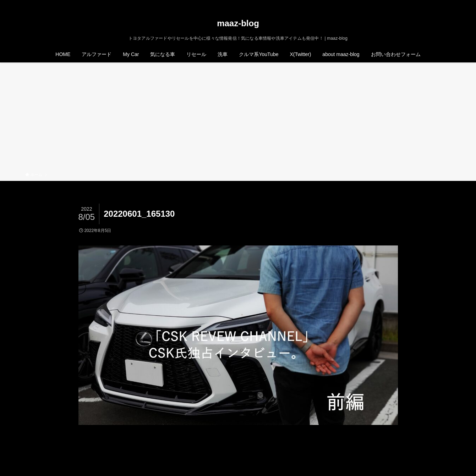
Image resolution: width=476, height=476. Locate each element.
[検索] (447, 4)
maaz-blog (238, 23)
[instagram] (428, 4)
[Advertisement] (238, 118)
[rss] (437, 4)
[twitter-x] (419, 4)
